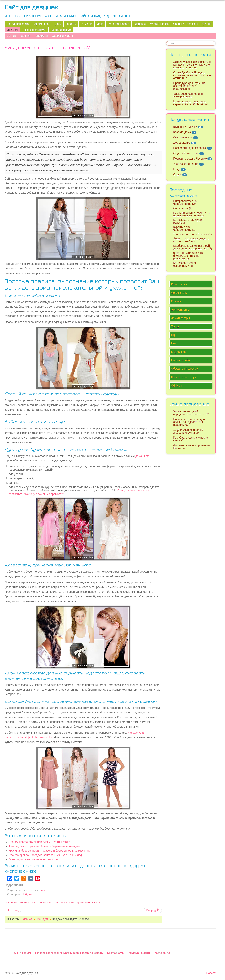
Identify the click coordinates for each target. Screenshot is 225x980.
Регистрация (179, 284)
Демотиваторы (180, 318)
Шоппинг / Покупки (185, 127)
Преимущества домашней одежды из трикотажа (39, 842)
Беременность (42, 24)
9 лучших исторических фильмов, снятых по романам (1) (188, 256)
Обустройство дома (186, 153)
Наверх (211, 973)
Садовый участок (63, 36)
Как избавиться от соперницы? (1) (185, 264)
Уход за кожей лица (186, 164)
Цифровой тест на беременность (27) (185, 202)
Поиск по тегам (21, 953)
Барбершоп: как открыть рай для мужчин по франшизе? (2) (193, 247)
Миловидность (64, 902)
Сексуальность (42, 902)
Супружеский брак (17, 902)
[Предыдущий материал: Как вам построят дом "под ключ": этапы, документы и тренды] (13, 910)
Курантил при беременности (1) (184, 228)
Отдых (177, 175)
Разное (44, 890)
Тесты (175, 327)
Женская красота (118, 24)
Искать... (166, 41)
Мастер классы (160, 24)
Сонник (11, 36)
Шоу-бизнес (179, 352)
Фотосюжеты (179, 293)
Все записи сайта (18, 24)
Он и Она (87, 24)
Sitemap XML (115, 953)
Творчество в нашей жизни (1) (192, 234)
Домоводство (182, 143)
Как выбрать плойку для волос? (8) (189, 221)
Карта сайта (162, 953)
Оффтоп (176, 386)
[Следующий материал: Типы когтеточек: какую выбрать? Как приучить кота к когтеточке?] (153, 910)
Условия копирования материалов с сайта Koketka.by (69, 953)
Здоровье (140, 24)
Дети (58, 24)
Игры (174, 335)
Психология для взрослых (190, 148)
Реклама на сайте (139, 953)
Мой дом (12, 30)
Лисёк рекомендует (34, 30)
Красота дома (182, 132)
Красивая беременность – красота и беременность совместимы (49, 851)
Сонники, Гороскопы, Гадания (192, 24)
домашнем (142, 456)
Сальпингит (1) (183, 208)
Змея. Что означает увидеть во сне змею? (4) (191, 240)
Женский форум (61, 30)
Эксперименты (181, 310)
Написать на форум (184, 377)
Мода (100, 24)
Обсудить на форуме (185, 369)
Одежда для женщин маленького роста (34, 859)
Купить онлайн (180, 360)
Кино (174, 343)
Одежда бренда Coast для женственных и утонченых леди (46, 855)
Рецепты (71, 24)
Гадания (25, 36)
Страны (176, 301)
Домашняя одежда (89, 902)
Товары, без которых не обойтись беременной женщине (44, 846)
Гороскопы (41, 36)
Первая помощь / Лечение (190, 159)
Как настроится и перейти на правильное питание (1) (192, 214)
